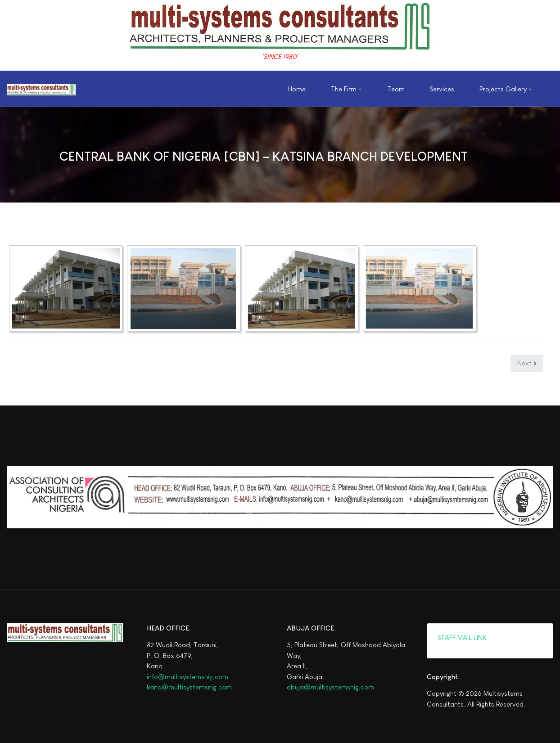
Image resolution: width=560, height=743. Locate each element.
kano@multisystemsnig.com (189, 687)
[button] (346, 89)
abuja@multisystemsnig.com (330, 687)
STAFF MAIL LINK (461, 637)
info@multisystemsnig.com (187, 677)
